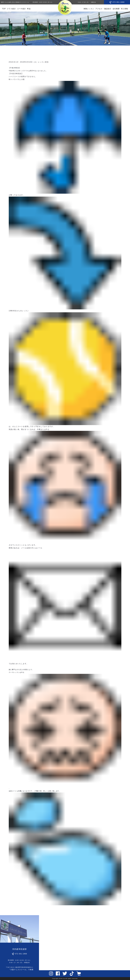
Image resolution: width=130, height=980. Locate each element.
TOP (4, 9)
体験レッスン (89, 9)
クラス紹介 (11, 9)
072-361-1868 (118, 2)
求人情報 (124, 9)
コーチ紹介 (22, 9)
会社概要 (116, 9)
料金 (29, 9)
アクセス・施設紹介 (103, 9)
